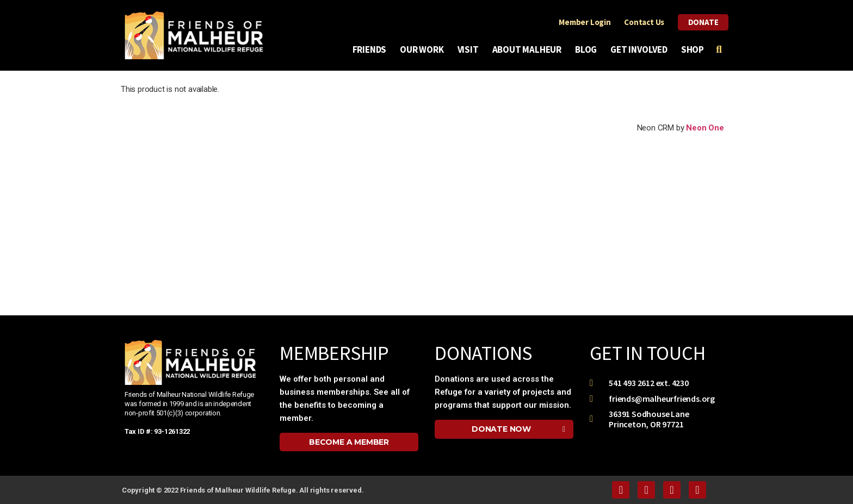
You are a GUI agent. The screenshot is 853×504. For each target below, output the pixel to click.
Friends (372, 49)
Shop (693, 49)
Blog (589, 49)
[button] (349, 442)
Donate (702, 22)
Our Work (424, 49)
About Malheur (530, 49)
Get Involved (642, 49)
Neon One (705, 128)
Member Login (583, 22)
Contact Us (642, 22)
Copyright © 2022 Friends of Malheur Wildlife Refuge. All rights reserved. (243, 490)
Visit (471, 49)
